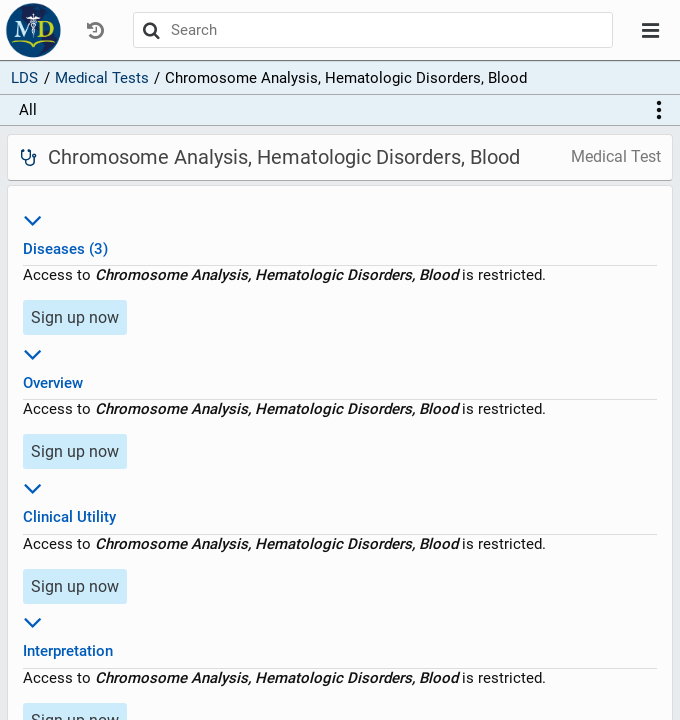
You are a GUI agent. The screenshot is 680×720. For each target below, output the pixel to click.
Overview (340, 365)
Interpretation (340, 633)
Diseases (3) (340, 231)
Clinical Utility (340, 499)
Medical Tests (102, 78)
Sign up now (75, 317)
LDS (24, 78)
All (28, 110)
